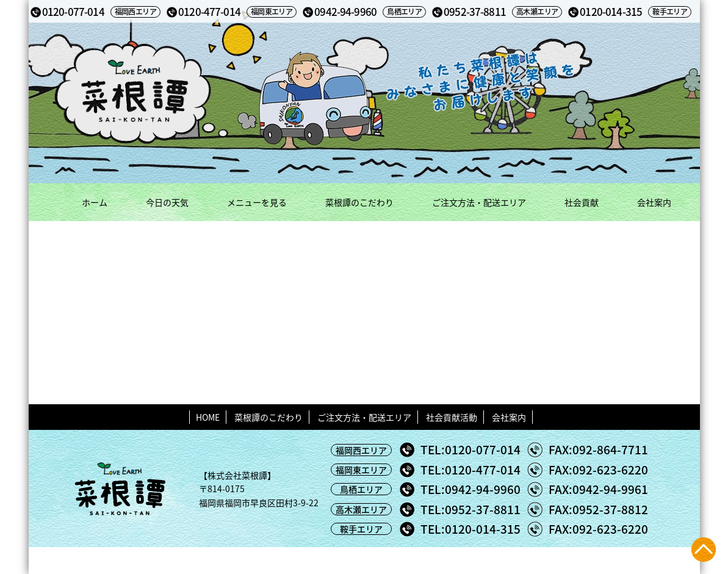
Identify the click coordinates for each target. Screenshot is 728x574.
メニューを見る (257, 202)
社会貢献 (582, 202)
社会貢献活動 (452, 417)
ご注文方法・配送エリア (479, 202)
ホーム (95, 202)
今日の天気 (167, 202)
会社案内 (654, 202)
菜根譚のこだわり (359, 202)
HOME (208, 417)
